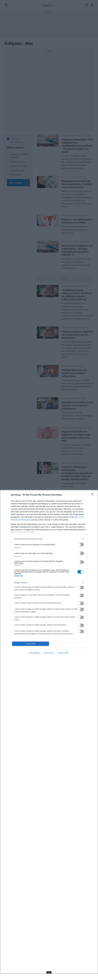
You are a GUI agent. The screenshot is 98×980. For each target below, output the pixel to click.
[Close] (93, 495)
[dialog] (49, 735)
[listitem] (49, 539)
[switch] (81, 544)
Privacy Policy (63, 653)
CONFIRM (31, 644)
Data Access (49, 653)
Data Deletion (35, 653)
